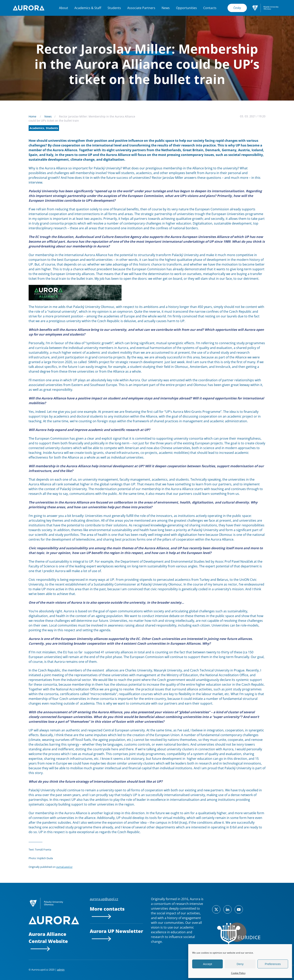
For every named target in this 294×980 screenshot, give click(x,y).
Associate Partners (141, 8)
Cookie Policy (238, 973)
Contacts (210, 8)
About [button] (64, 8)
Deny (240, 964)
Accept (208, 964)
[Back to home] (29, 8)
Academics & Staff (88, 8)
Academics (37, 128)
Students (114, 8)
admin (61, 970)
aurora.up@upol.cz (104, 899)
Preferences (273, 964)
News (166, 8)
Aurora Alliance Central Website (48, 941)
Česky (237, 8)
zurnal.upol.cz (64, 867)
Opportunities (186, 8)
